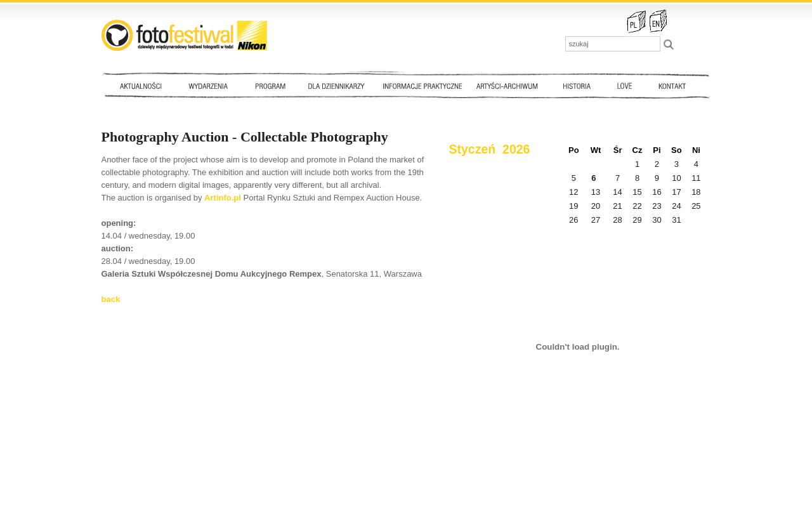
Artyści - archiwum (510, 86)
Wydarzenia (211, 86)
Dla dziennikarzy (335, 86)
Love (624, 86)
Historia (577, 86)
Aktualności (143, 86)
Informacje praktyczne (428, 86)
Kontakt (674, 86)
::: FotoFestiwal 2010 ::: (184, 35)
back (111, 299)
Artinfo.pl (223, 198)
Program (270, 86)
